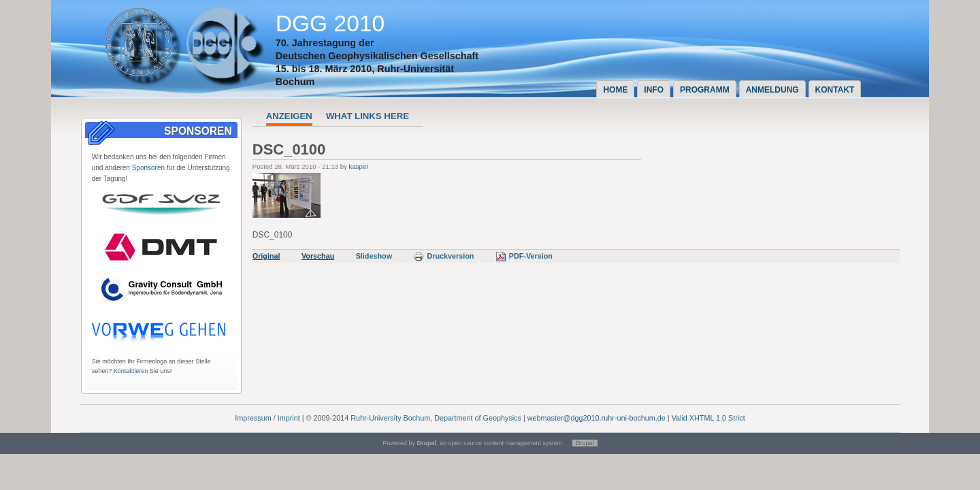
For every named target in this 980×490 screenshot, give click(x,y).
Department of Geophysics (478, 418)
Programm (705, 90)
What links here (367, 116)
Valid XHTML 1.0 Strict (708, 418)
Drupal (585, 443)
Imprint (289, 418)
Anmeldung (772, 90)
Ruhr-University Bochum (390, 418)
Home (615, 90)
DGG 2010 (330, 23)
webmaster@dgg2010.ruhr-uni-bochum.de (597, 418)
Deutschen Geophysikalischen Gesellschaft (377, 56)
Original (266, 256)
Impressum (253, 418)
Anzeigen (289, 116)
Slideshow (374, 256)
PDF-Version (524, 256)
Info (654, 90)
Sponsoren (148, 168)
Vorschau (318, 256)
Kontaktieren (131, 371)
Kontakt (835, 90)
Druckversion (443, 256)
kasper (359, 166)
